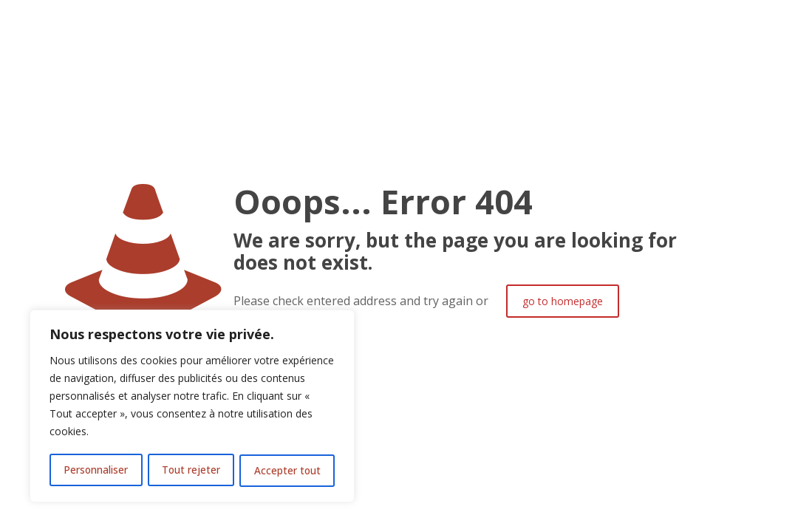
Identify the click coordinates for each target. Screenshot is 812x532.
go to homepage (563, 301)
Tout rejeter (191, 470)
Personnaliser (96, 470)
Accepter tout (288, 470)
